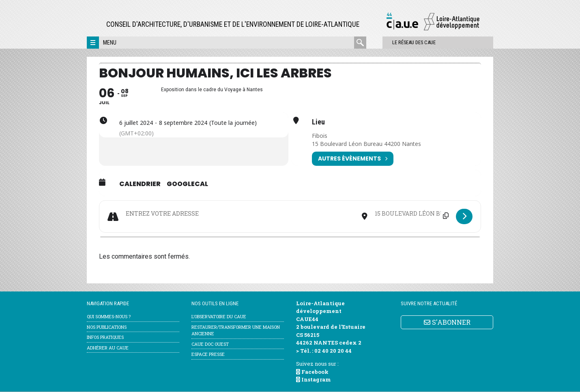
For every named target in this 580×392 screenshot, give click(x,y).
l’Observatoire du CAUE (219, 317)
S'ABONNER (447, 322)
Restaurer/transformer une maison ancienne (236, 330)
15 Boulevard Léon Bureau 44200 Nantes (367, 144)
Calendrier (140, 184)
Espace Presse (208, 355)
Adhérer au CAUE (108, 348)
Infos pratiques (105, 337)
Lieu (318, 122)
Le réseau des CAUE (401, 42)
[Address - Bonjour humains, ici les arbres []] (240, 214)
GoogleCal (187, 184)
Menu (110, 43)
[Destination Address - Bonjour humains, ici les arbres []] (412, 214)
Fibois (320, 136)
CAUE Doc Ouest (210, 344)
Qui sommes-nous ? (109, 317)
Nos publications (107, 327)
